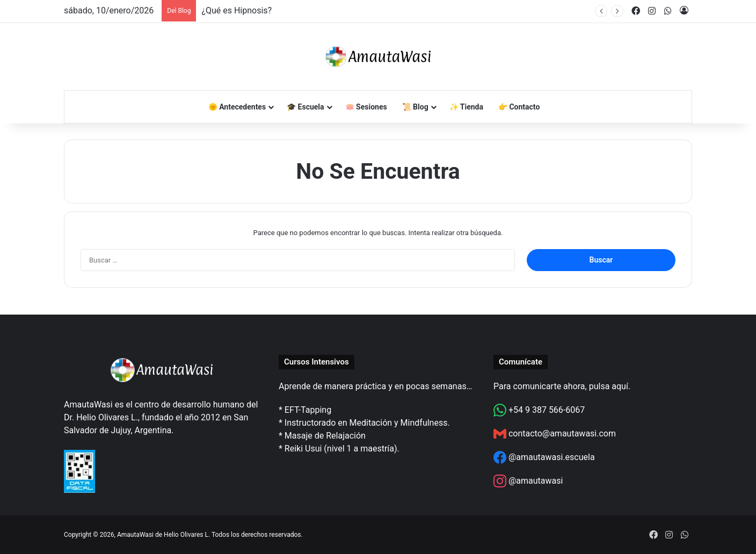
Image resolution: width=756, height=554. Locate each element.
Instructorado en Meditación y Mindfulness (366, 423)
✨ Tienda (466, 107)
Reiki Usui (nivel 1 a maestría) (341, 449)
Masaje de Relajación (325, 436)
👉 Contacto (519, 107)
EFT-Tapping (308, 410)
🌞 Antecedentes (237, 107)
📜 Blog (415, 107)
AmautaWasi (135, 535)
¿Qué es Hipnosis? (237, 10)
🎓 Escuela (305, 107)
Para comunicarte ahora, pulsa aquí (561, 386)
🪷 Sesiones (366, 107)
